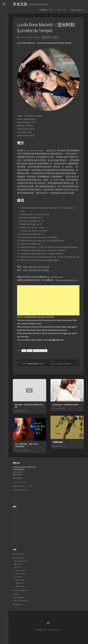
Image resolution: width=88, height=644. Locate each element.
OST (65, 10)
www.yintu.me (18, 475)
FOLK (59, 10)
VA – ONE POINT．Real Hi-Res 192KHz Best (26, 448)
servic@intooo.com (57, 343)
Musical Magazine (77, 10)
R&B (19, 586)
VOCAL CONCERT (21, 604)
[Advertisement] (48, 304)
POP (51, 10)
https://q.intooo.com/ (55, 277)
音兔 (38, 37)
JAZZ (19, 583)
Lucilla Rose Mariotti (40, 354)
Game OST (21, 574)
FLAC (24, 354)
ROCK (20, 590)
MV (16, 598)
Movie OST (21, 577)
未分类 (17, 608)
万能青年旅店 (58, 445)
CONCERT (19, 601)
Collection (18, 557)
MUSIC (55, 37)
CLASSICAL (43, 10)
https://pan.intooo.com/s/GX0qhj (38, 270)
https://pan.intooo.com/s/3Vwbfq (38, 267)
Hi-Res (30, 354)
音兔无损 (20, 4)
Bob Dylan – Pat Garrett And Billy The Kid (29, 409)
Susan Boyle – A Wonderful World (65, 408)
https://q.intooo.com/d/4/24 (30, 283)
